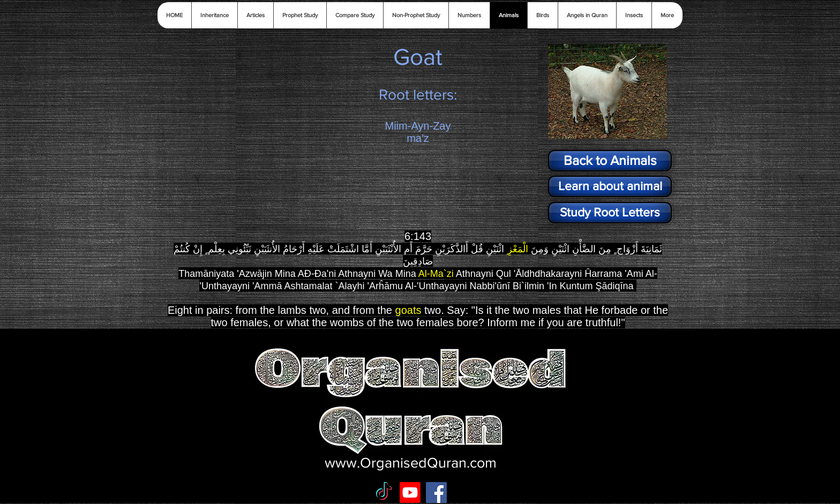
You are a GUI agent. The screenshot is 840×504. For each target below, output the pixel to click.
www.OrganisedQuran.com (411, 462)
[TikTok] (384, 492)
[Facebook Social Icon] (436, 492)
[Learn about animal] (610, 186)
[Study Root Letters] (610, 213)
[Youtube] (410, 492)
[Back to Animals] (610, 161)
